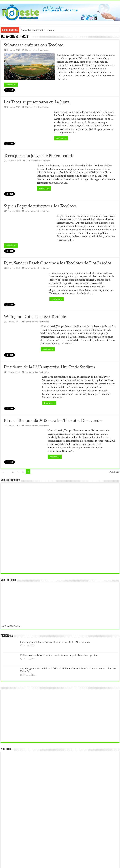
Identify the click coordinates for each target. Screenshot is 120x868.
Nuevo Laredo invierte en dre (36, 30)
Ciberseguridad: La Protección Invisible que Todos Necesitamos (55, 642)
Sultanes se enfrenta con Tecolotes (34, 45)
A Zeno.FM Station (12, 626)
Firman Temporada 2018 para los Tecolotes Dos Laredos (54, 420)
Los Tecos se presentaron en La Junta (37, 102)
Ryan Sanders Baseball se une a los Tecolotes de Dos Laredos (58, 263)
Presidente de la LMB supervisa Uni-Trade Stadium (49, 367)
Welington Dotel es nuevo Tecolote (35, 317)
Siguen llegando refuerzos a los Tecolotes (41, 206)
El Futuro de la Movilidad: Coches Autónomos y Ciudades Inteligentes (59, 655)
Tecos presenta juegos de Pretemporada (39, 156)
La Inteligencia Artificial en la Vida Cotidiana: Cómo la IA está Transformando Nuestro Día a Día (68, 670)
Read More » (11, 85)
